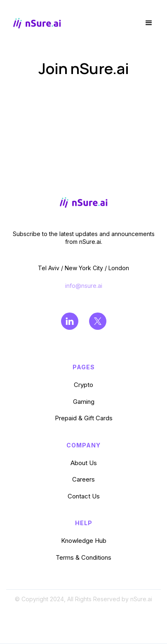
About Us (84, 463)
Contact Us (84, 496)
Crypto (83, 385)
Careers (83, 479)
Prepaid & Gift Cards (84, 418)
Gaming (84, 402)
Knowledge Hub (84, 541)
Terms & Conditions (83, 557)
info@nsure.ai (84, 286)
